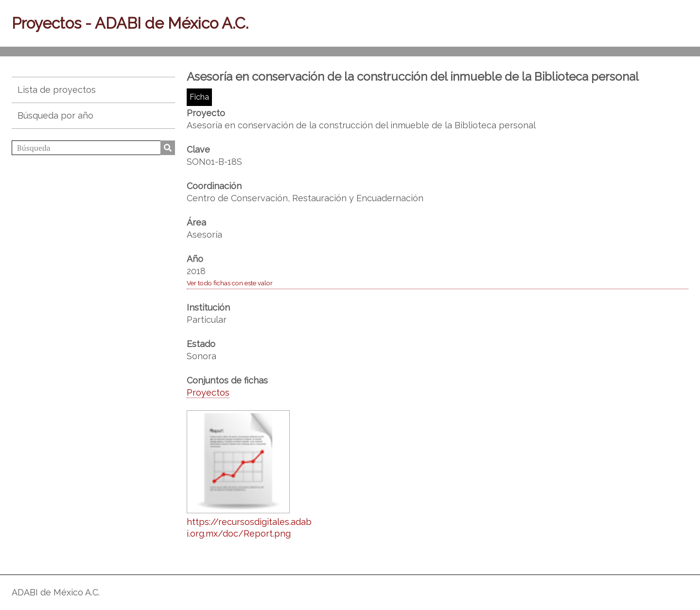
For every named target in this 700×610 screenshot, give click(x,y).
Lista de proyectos (57, 90)
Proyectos (208, 392)
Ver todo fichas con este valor (230, 283)
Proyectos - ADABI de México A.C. (130, 23)
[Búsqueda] (93, 148)
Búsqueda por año (55, 115)
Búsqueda (168, 148)
